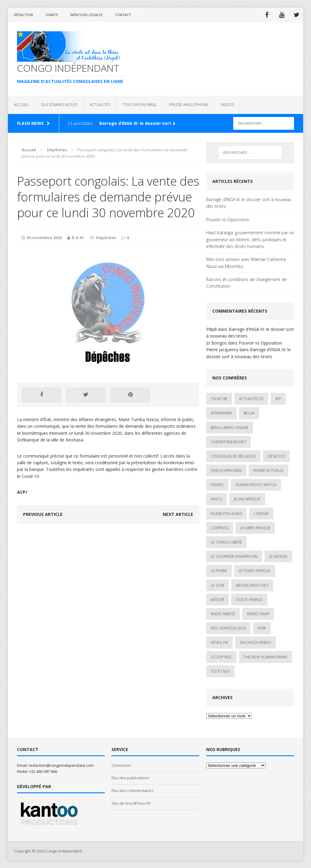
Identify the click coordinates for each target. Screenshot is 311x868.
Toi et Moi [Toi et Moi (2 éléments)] (220, 671)
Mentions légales (87, 15)
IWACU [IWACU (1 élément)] (217, 499)
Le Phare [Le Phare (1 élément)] (219, 571)
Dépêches (106, 238)
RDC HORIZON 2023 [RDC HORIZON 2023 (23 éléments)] (228, 628)
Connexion (121, 765)
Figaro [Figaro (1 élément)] (217, 485)
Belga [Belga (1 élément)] (249, 413)
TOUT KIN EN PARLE (140, 105)
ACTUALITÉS (100, 105)
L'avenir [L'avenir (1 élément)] (261, 514)
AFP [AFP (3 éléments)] (278, 399)
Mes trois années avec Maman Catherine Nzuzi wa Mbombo (246, 263)
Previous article (43, 514)
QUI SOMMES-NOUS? (59, 105)
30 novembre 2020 (44, 238)
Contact (123, 15)
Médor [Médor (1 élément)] (217, 600)
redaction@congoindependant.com (61, 765)
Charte (52, 15)
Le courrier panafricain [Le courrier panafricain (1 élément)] (234, 556)
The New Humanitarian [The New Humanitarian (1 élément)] (265, 657)
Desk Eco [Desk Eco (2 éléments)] (276, 456)
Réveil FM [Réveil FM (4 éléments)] (219, 642)
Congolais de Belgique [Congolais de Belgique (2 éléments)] (233, 456)
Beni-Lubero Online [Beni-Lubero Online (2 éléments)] (230, 428)
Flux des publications (130, 778)
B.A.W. (78, 238)
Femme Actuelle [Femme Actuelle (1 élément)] (268, 470)
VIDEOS (227, 105)
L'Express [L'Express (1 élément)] (220, 528)
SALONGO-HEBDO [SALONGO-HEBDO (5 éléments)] (255, 642)
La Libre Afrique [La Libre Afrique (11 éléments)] (255, 528)
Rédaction (23, 15)
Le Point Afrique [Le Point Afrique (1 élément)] (255, 571)
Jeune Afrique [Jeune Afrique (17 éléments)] (247, 499)
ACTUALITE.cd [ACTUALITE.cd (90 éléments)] (251, 399)
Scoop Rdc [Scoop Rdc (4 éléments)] (221, 657)
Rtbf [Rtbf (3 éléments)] (262, 628)
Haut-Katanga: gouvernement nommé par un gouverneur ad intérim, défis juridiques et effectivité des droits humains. (250, 239)
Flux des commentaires (132, 791)
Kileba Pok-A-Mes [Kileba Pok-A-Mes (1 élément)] (226, 514)
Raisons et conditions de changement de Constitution (246, 283)
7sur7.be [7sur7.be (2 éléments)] (219, 399)
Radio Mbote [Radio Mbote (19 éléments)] (223, 614)
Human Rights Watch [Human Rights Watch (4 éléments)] (256, 485)
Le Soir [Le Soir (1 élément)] (217, 585)
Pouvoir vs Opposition (228, 220)
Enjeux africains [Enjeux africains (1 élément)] (226, 470)
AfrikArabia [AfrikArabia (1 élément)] (221, 413)
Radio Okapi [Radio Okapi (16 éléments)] (258, 614)
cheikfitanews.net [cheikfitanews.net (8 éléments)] (229, 442)
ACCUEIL (21, 105)
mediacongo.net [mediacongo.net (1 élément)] (252, 585)
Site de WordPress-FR (131, 803)
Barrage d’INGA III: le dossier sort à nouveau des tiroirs (249, 203)
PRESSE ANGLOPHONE (189, 105)
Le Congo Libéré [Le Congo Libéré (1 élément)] (226, 542)
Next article (178, 514)
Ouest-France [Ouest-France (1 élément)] (249, 600)
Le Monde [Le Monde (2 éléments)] (278, 556)
